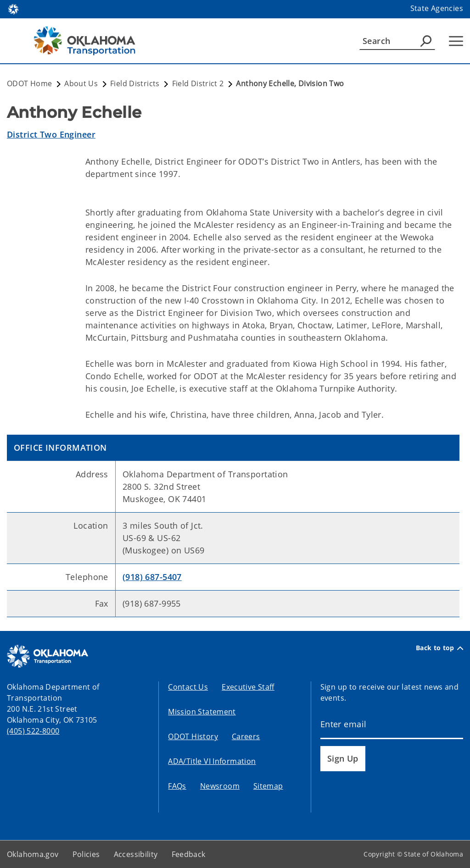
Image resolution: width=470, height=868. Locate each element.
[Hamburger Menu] (456, 41)
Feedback (189, 854)
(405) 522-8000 (33, 731)
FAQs (177, 786)
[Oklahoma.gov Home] (13, 8)
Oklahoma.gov (33, 854)
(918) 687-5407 (152, 577)
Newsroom (220, 786)
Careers (246, 736)
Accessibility (136, 854)
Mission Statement (202, 712)
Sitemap (268, 786)
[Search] (397, 41)
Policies (86, 854)
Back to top (439, 648)
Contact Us (188, 687)
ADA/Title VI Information (212, 761)
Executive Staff (248, 687)
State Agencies (437, 8)
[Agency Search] (426, 41)
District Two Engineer (51, 134)
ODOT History (193, 736)
